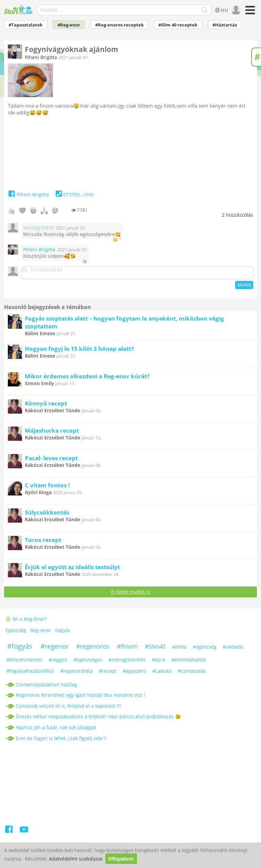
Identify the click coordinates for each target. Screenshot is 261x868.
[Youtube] (24, 833)
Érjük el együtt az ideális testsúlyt (72, 569)
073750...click (74, 194)
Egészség (16, 632)
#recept (108, 673)
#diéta (179, 649)
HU (221, 10)
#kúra (159, 662)
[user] (235, 10)
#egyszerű (134, 673)
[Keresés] (205, 10)
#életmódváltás (189, 662)
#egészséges (88, 662)
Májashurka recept (52, 432)
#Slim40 (155, 649)
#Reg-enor (69, 25)
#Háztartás (225, 25)
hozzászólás (238, 215)
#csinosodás (192, 673)
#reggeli (58, 662)
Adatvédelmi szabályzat (76, 859)
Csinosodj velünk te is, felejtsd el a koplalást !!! (68, 708)
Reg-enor (41, 632)
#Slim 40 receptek (178, 25)
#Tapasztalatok (25, 25)
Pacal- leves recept (51, 460)
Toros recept (43, 542)
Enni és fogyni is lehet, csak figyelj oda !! (61, 740)
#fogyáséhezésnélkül (30, 673)
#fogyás (20, 648)
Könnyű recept (46, 405)
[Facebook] (9, 833)
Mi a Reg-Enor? (26, 621)
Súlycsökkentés (47, 514)
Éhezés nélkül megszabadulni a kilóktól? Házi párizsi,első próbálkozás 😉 (98, 718)
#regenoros (93, 648)
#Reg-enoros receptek (119, 25)
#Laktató (162, 673)
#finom (127, 648)
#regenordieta (76, 673)
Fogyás (63, 632)
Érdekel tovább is (131, 594)
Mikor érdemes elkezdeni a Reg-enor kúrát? (87, 378)
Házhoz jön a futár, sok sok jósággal (56, 729)
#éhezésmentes (24, 662)
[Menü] (249, 12)
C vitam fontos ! (47, 487)
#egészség (205, 649)
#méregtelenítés (127, 662)
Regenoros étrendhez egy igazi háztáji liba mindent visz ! (81, 697)
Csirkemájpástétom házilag (46, 686)
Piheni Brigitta (41, 57)
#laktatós (233, 649)
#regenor (55, 648)
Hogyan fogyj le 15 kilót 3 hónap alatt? (79, 351)
